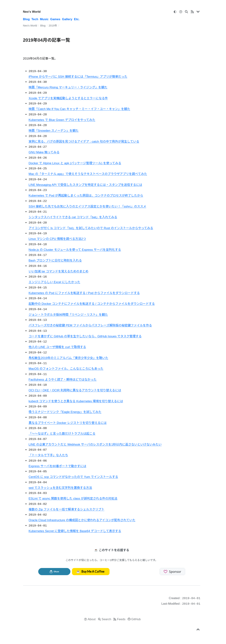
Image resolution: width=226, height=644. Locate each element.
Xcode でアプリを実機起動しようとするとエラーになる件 (68, 98)
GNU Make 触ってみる (44, 152)
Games (55, 19)
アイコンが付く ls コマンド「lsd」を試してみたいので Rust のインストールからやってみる (91, 228)
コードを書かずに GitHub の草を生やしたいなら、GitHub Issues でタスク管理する (85, 336)
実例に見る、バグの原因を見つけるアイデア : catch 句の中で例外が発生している (84, 142)
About (92, 619)
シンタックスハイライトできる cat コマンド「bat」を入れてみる (73, 217)
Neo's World (32, 12)
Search (106, 619)
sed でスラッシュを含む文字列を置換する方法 (60, 488)
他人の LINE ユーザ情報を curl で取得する (57, 347)
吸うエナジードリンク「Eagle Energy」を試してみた (65, 412)
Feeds (121, 619)
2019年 (53, 26)
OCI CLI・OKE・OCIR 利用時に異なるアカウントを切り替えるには (75, 390)
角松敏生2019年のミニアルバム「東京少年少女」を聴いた (68, 358)
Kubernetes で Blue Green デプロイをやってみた (62, 120)
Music (44, 19)
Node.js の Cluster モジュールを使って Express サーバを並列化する (75, 250)
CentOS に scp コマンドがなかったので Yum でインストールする (73, 477)
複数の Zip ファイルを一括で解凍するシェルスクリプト (66, 509)
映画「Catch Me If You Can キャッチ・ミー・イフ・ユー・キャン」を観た (79, 109)
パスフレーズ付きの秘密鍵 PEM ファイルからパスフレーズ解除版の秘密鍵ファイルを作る (90, 325)
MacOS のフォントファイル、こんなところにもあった (66, 369)
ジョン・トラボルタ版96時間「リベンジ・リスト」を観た (68, 315)
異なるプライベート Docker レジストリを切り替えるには (68, 423)
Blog (26, 19)
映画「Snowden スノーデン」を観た (54, 131)
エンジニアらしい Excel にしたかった (54, 282)
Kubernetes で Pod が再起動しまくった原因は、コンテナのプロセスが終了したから (86, 196)
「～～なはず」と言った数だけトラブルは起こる (62, 434)
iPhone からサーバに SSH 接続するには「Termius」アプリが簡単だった (78, 77)
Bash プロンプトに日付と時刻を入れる (55, 260)
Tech (35, 19)
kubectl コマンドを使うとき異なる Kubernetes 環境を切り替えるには (76, 401)
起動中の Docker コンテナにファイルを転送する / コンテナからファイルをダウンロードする (92, 304)
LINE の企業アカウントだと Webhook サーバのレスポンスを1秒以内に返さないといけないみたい (95, 445)
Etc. (77, 19)
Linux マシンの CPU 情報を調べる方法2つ (57, 239)
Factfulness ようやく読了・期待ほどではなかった (63, 380)
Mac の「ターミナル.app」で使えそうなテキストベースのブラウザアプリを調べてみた (88, 174)
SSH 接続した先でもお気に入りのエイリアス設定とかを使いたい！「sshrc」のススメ (87, 206)
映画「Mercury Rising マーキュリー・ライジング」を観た (68, 87)
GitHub (136, 619)
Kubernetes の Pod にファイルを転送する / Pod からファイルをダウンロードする (84, 293)
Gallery (67, 19)
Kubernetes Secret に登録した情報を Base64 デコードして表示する (75, 531)
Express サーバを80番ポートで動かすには (57, 466)
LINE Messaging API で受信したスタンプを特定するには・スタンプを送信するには (85, 185)
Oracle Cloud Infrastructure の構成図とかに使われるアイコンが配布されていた (82, 520)
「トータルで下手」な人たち (48, 455)
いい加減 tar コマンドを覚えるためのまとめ (59, 271)
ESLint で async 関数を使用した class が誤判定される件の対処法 (73, 499)
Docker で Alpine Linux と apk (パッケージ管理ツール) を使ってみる (75, 163)
